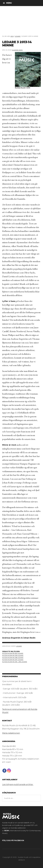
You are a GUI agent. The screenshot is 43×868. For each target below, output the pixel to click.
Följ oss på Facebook (13, 840)
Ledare (19, 646)
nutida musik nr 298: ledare (13, 657)
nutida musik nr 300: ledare (13, 653)
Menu (9, 3)
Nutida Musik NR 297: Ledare (13, 660)
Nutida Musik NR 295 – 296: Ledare (15, 662)
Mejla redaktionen (11, 733)
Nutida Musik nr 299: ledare (13, 655)
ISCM (7, 831)
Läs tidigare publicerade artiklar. (18, 784)
